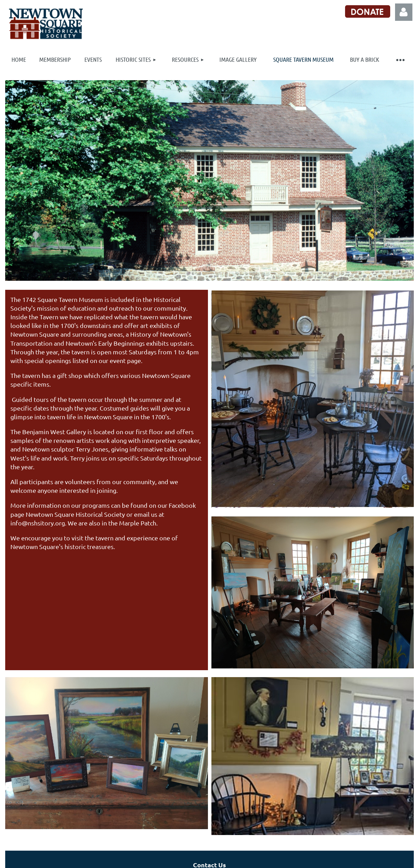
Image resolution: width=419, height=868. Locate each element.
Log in (404, 12)
